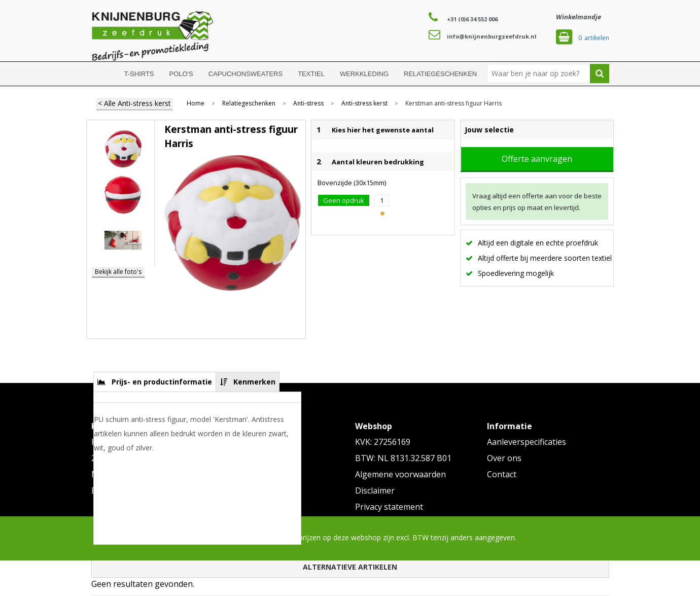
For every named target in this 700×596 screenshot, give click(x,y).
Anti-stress (308, 103)
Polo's (181, 74)
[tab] (155, 382)
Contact (502, 474)
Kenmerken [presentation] (254, 382)
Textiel (311, 74)
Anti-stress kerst (364, 103)
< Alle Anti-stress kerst (134, 103)
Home (104, 74)
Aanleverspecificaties (527, 442)
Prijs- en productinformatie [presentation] (162, 382)
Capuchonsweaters (246, 74)
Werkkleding (364, 74)
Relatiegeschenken (440, 74)
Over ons (504, 458)
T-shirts (139, 74)
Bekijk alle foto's (118, 272)
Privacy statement (389, 507)
